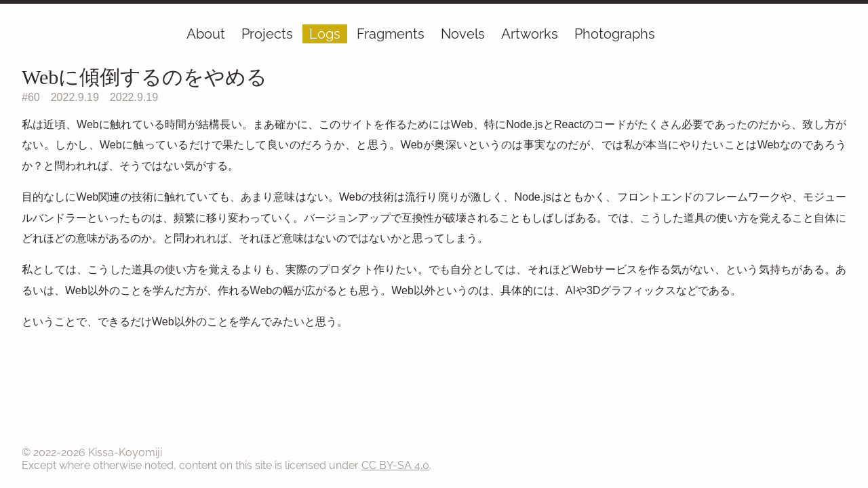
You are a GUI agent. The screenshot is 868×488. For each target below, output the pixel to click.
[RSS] (845, 37)
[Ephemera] (821, 37)
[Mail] (829, 37)
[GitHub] (837, 37)
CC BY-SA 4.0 (395, 465)
